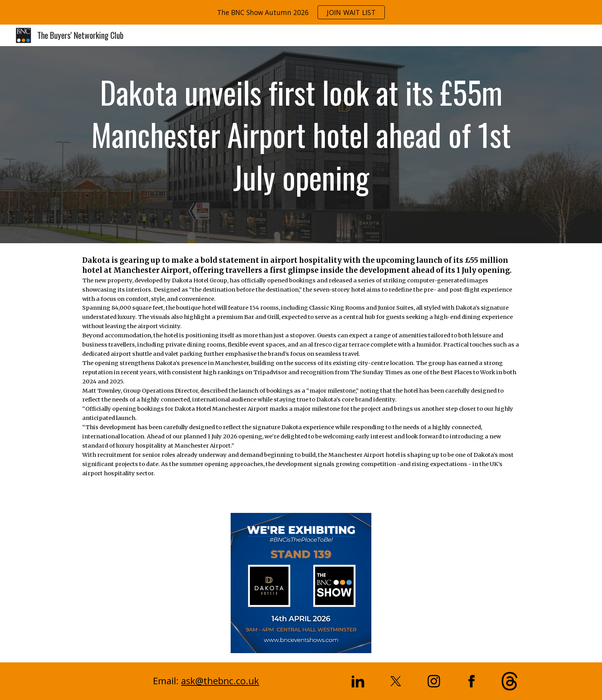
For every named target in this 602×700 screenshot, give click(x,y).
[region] (301, 12)
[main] (301, 145)
